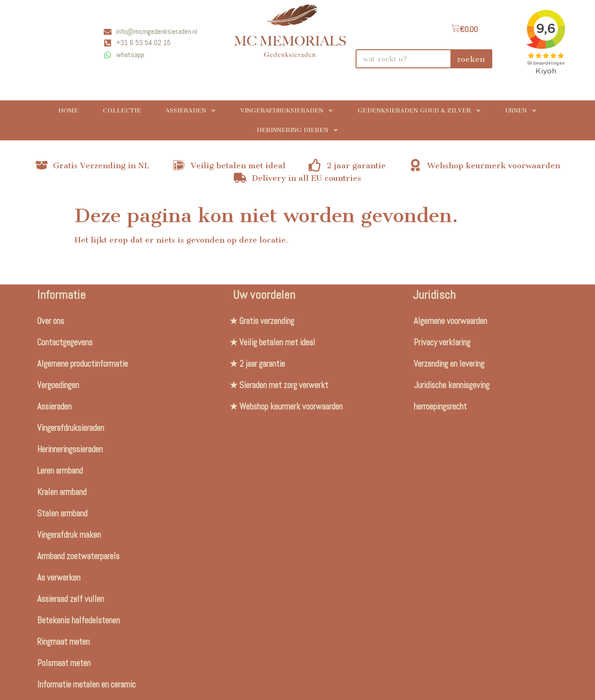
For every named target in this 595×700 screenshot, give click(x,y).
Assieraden (191, 111)
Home (69, 110)
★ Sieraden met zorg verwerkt (279, 385)
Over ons (51, 321)
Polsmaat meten (64, 663)
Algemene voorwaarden (450, 321)
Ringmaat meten (63, 642)
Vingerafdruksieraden (287, 111)
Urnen (521, 111)
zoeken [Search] (471, 59)
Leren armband (60, 471)
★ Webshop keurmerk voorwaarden (286, 406)
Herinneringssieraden (70, 449)
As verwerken (59, 578)
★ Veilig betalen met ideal (272, 342)
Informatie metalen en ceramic (86, 684)
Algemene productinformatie (83, 364)
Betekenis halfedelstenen (79, 620)
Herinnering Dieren (298, 130)
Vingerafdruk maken (69, 535)
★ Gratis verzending (262, 321)
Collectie (122, 110)
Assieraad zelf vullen (71, 599)
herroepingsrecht (440, 406)
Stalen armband (62, 513)
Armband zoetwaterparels (78, 556)
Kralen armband (62, 492)
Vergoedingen (58, 385)
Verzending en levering (449, 364)
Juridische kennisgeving (452, 385)
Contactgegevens (65, 342)
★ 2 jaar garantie (257, 364)
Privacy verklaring (442, 342)
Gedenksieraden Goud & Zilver (419, 111)
